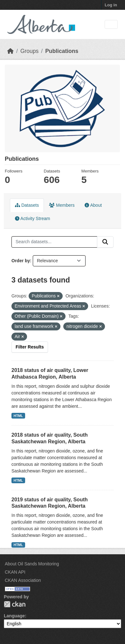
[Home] (10, 51)
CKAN (15, 604)
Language (14, 616)
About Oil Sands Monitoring (32, 564)
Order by (21, 261)
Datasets (27, 205)
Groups (29, 51)
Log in (111, 5)
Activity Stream (32, 218)
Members (62, 205)
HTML (18, 416)
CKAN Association (23, 580)
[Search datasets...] (54, 242)
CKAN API (15, 572)
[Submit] (105, 242)
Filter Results (30, 347)
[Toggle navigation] (111, 25)
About (93, 205)
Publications (62, 51)
